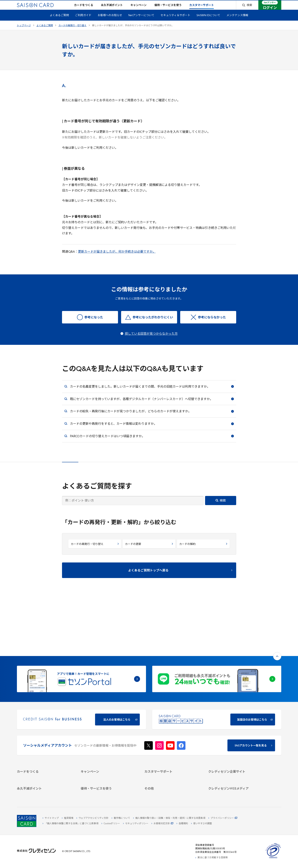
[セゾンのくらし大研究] (236, 783)
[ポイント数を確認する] (44, 794)
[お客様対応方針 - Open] (162, 824)
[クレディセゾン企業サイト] (236, 726)
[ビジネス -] (236, 735)
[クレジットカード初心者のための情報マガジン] (236, 768)
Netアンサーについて (141, 22)
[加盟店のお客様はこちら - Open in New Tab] (217, 667)
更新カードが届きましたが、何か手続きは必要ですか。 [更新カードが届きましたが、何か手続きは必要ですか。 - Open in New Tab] (117, 258)
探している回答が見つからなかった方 (151, 340)
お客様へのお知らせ (110, 22)
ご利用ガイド (83, 22)
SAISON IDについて (208, 22)
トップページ (24, 32)
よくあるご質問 (59, 22)
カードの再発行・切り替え (73, 32)
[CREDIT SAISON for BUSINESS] (81, 667)
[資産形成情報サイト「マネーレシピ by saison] (236, 776)
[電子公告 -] (236, 748)
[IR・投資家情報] (236, 744)
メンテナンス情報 (237, 22)
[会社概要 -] (236, 730)
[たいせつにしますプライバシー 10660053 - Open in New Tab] (273, 858)
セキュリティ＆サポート (175, 22)
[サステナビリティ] (236, 739)
